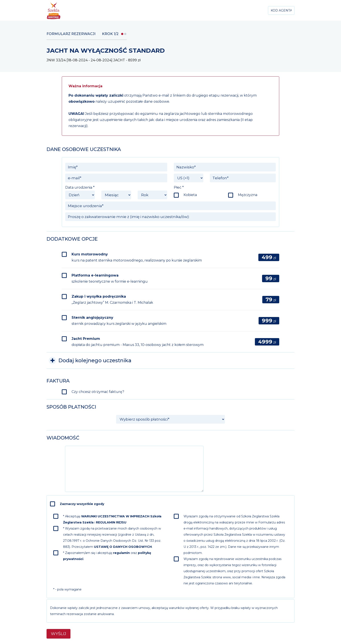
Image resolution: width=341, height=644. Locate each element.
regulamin (121, 553)
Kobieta (190, 195)
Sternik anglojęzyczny (119, 321)
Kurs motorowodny (137, 257)
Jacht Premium (138, 342)
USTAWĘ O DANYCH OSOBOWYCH (123, 547)
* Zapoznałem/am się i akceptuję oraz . (107, 556)
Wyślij (59, 634)
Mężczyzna (248, 195)
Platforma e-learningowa (110, 278)
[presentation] (243, 454)
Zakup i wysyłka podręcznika (112, 299)
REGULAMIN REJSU (111, 522)
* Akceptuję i (112, 519)
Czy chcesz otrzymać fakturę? (98, 392)
